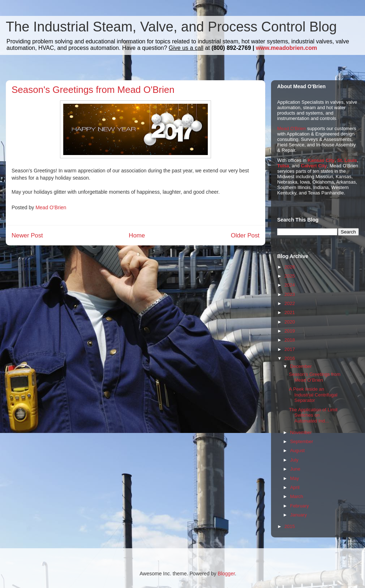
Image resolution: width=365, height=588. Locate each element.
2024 (290, 285)
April (295, 487)
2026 (290, 267)
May (295, 478)
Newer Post (27, 235)
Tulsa (283, 166)
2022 (290, 303)
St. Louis (347, 160)
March (297, 496)
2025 (290, 276)
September (302, 441)
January (299, 515)
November (301, 432)
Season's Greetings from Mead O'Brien (315, 377)
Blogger (226, 574)
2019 (290, 331)
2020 (290, 322)
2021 (290, 312)
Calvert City (314, 166)
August (297, 450)
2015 (290, 526)
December (301, 366)
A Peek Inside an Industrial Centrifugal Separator (313, 395)
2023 (290, 294)
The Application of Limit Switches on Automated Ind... (313, 415)
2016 (290, 358)
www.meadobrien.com (286, 48)
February (300, 506)
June (295, 469)
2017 (290, 349)
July (294, 460)
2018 (290, 340)
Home (137, 235)
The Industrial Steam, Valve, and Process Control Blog (171, 27)
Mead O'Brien (291, 128)
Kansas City (321, 160)
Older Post (245, 235)
